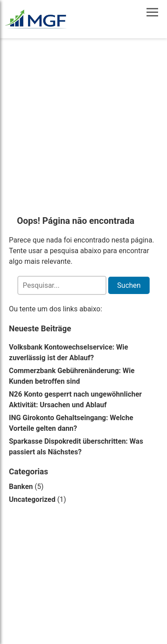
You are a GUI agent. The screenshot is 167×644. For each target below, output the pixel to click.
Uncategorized (32, 499)
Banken (21, 487)
